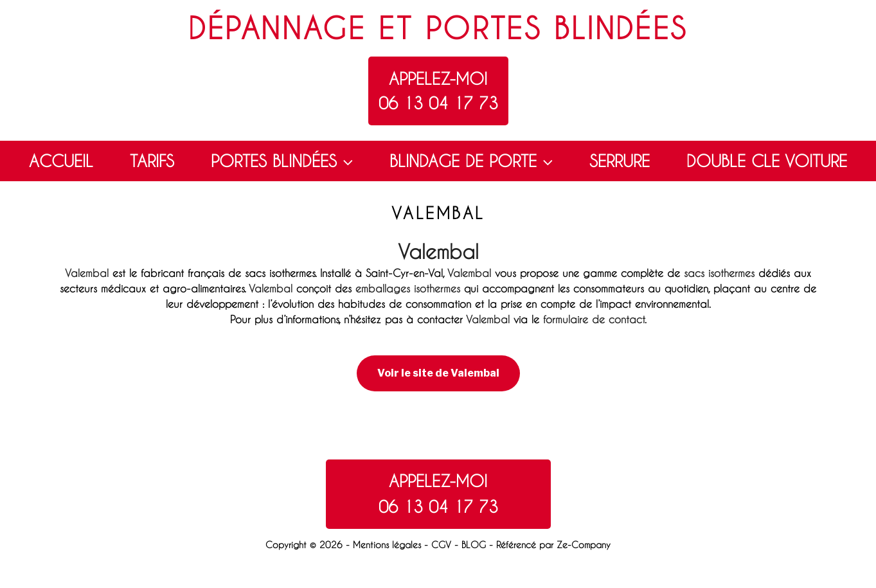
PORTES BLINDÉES (283, 161)
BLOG (474, 545)
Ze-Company (584, 545)
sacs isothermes (719, 273)
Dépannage (277, 28)
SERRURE (620, 161)
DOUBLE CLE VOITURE (767, 161)
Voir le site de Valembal (438, 373)
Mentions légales (387, 545)
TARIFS (152, 161)
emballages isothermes (408, 288)
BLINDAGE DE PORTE (473, 161)
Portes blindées (557, 28)
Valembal (438, 252)
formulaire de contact (594, 319)
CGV (441, 545)
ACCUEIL (61, 161)
